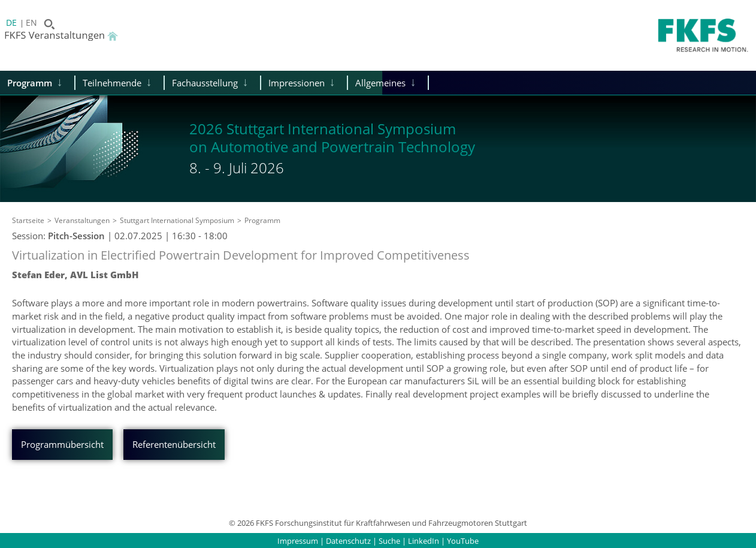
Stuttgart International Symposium (177, 220)
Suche (389, 541)
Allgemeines (380, 83)
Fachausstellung (205, 83)
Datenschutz (348, 541)
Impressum (298, 541)
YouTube (463, 541)
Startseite (28, 220)
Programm (30, 83)
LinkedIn (424, 541)
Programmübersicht (62, 444)
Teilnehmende (112, 83)
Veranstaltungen (82, 220)
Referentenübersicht (174, 444)
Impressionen (297, 83)
